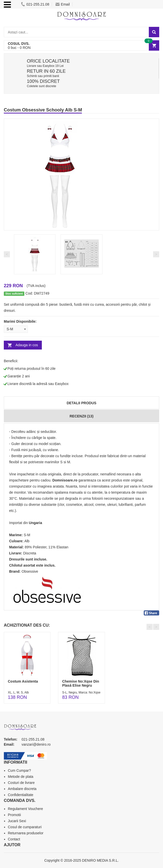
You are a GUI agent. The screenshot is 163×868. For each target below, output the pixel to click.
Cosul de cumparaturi (25, 827)
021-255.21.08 (35, 4)
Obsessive (30, 571)
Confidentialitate (21, 795)
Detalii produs (81, 403)
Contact (14, 839)
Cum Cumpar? (19, 770)
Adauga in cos (27, 345)
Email (63, 4)
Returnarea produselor (26, 833)
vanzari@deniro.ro (36, 744)
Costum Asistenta (23, 681)
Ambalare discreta (22, 789)
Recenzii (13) (81, 416)
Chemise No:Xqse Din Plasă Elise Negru (80, 683)
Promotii (14, 815)
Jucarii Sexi (17, 821)
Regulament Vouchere (25, 809)
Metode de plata (21, 777)
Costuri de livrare (21, 783)
